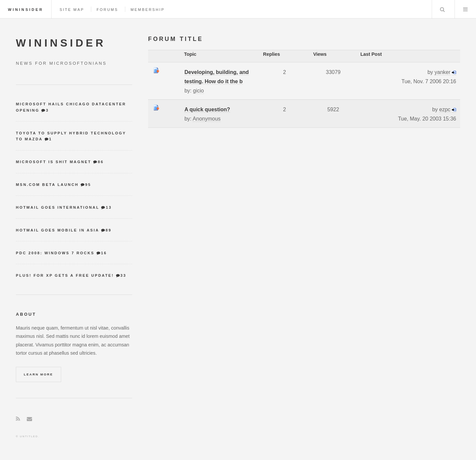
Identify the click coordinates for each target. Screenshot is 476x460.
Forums (107, 10)
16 (104, 253)
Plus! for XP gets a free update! (65, 275)
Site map (72, 10)
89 (108, 230)
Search (443, 9)
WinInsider (26, 10)
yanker (443, 72)
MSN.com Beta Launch (47, 185)
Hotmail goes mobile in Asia (58, 230)
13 (109, 207)
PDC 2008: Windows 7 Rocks (55, 253)
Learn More (39, 374)
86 (101, 162)
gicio (198, 91)
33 (123, 275)
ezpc (445, 109)
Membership (148, 10)
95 (88, 185)
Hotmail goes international (58, 207)
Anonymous (207, 119)
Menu (465, 9)
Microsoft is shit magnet (54, 162)
